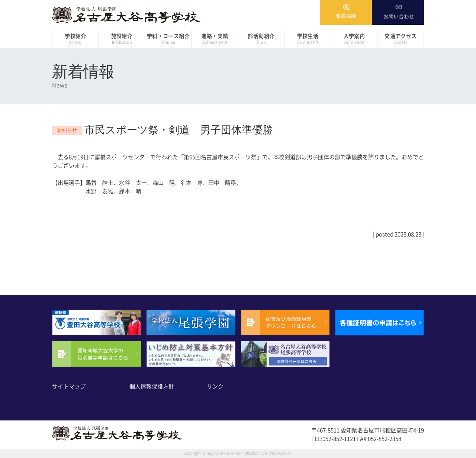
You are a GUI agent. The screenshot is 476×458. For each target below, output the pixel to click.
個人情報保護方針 (152, 386)
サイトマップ (69, 386)
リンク (215, 386)
